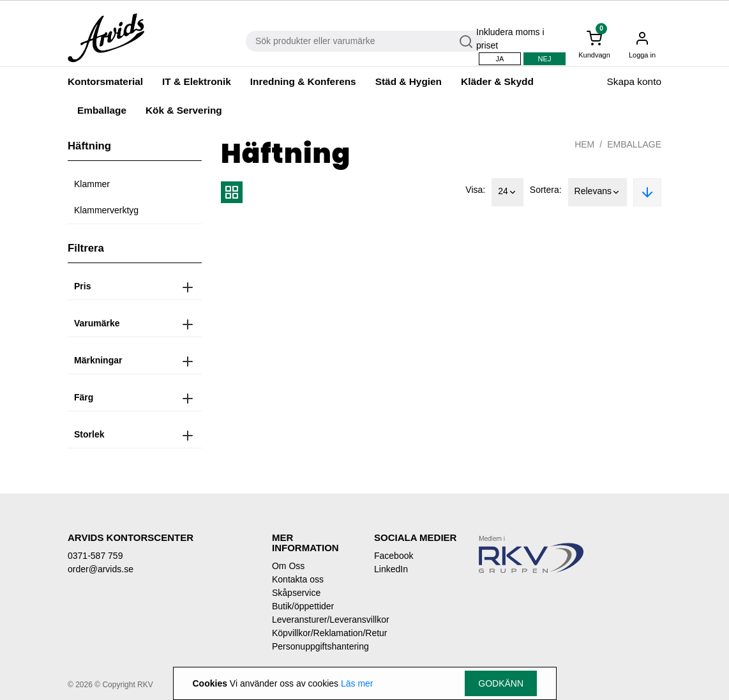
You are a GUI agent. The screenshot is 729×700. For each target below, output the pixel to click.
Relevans (597, 192)
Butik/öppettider (303, 606)
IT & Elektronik (197, 81)
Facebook (394, 556)
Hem (584, 144)
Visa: (475, 190)
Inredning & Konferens (303, 81)
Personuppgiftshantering (313, 646)
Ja (500, 59)
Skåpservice (296, 593)
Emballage (102, 110)
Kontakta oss (298, 579)
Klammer (92, 184)
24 (507, 192)
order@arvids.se (101, 569)
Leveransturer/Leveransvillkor (313, 620)
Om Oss (288, 566)
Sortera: (546, 190)
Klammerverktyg (106, 210)
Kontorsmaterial (105, 81)
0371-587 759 (95, 556)
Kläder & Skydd (497, 81)
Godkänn (501, 683)
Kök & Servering (184, 110)
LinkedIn (391, 569)
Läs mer (357, 683)
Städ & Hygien (409, 81)
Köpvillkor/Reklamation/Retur (313, 633)
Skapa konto (634, 81)
